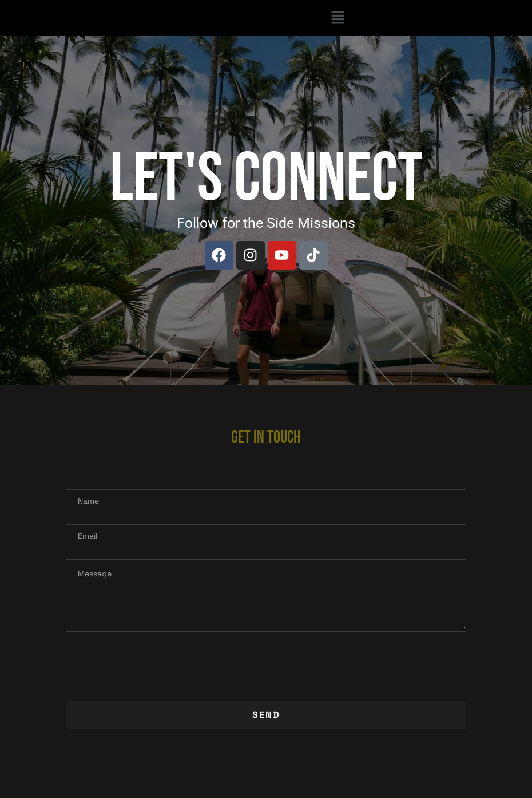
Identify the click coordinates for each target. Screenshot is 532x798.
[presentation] (153, 666)
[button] (338, 18)
